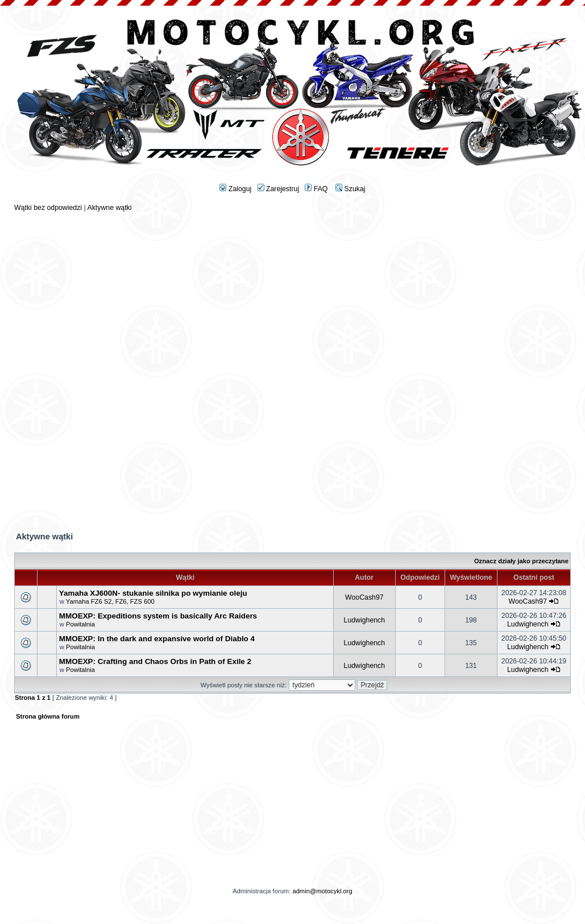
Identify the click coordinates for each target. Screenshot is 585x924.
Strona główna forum (48, 716)
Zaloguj (235, 189)
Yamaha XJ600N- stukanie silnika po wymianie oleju (153, 593)
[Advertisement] (292, 291)
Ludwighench (365, 620)
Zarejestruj (279, 189)
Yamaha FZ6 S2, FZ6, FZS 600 (110, 601)
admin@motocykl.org (322, 891)
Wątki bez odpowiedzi (48, 208)
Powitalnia (80, 624)
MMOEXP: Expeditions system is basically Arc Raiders (158, 616)
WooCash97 (364, 597)
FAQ (316, 189)
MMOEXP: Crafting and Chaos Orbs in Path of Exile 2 (155, 661)
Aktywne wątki (109, 208)
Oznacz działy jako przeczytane (521, 561)
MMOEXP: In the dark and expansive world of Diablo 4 (157, 639)
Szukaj (350, 189)
